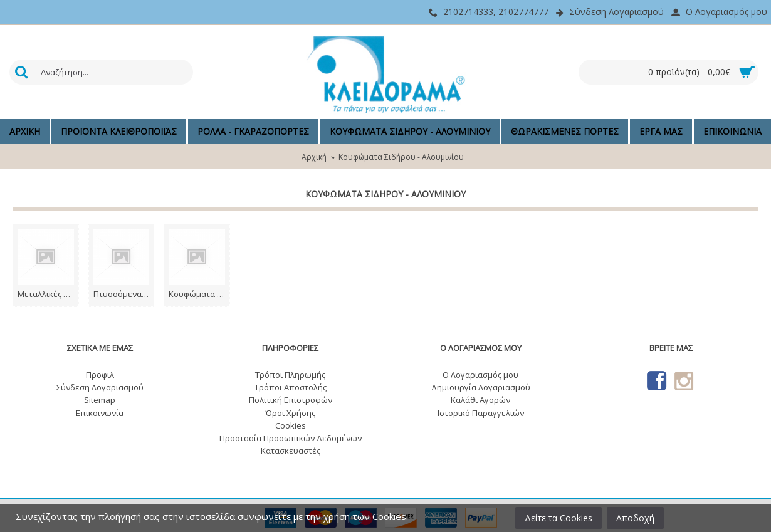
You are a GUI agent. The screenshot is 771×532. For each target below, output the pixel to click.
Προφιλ (100, 375)
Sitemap (100, 400)
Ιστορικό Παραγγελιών (481, 413)
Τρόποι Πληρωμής (290, 375)
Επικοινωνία (100, 413)
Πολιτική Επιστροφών (291, 400)
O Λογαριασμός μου (480, 375)
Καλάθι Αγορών (480, 400)
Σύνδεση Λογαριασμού (100, 387)
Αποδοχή (635, 518)
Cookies (291, 425)
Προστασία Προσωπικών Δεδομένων (291, 438)
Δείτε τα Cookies (559, 518)
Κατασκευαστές (291, 451)
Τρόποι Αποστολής (291, 387)
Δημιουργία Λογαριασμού (481, 387)
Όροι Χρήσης (291, 413)
